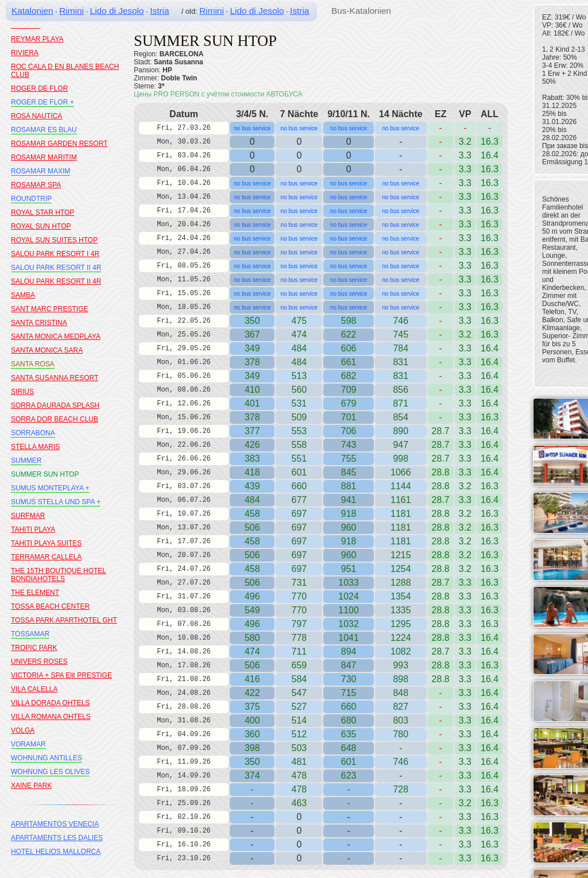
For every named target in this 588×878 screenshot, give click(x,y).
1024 (349, 596)
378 (252, 362)
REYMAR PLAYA (37, 39)
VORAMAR (28, 744)
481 (299, 762)
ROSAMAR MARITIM (44, 157)
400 (252, 720)
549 (252, 610)
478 (299, 789)
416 (252, 679)
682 (349, 376)
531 (299, 403)
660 (299, 486)
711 (299, 651)
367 (252, 334)
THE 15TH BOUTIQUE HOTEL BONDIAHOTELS (59, 575)
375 (252, 707)
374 (252, 775)
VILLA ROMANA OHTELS (51, 717)
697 (299, 514)
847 (349, 665)
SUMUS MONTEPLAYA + (50, 488)
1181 (401, 514)
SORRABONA (33, 433)
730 (349, 679)
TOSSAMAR (30, 634)
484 (299, 348)
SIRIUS (22, 392)
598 (349, 321)
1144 (401, 486)
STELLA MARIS (35, 447)
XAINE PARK (31, 786)
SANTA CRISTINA (39, 323)
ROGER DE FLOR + (42, 102)
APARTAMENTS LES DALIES (57, 838)
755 (349, 459)
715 (349, 693)
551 (299, 459)
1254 (401, 569)
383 (252, 459)
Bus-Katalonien (361, 11)
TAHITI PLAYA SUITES (46, 543)
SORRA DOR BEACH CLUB (55, 419)
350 (252, 321)
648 (349, 748)
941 (349, 500)
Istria (159, 11)
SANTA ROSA (33, 364)
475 (299, 321)
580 (252, 638)
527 (299, 707)
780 (401, 734)
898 (401, 679)
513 (299, 376)
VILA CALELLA (34, 689)
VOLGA (23, 730)
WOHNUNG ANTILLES (47, 758)
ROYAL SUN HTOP (41, 226)
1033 (349, 583)
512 (299, 734)
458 (252, 514)
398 (252, 748)
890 (401, 431)
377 (252, 431)
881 (349, 486)
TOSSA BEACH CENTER (50, 606)
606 (349, 348)
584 (299, 679)
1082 (401, 651)
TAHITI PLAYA (33, 529)
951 (349, 569)
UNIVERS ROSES (39, 662)
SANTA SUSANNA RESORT (55, 378)
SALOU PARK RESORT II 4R (56, 268)
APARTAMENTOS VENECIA (55, 824)
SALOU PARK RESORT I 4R (55, 254)
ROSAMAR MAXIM (40, 171)
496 (252, 596)
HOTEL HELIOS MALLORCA (56, 852)
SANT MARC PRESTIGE (49, 309)
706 (349, 431)
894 (349, 651)
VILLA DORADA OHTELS (50, 703)
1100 (349, 610)
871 (401, 403)
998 (401, 459)
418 (252, 472)
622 (349, 334)
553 (299, 431)
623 (349, 775)
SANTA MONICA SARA (47, 350)
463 (299, 803)
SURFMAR (28, 516)
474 (252, 651)
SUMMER (26, 461)
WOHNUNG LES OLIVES (50, 772)
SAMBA (23, 295)
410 (252, 390)
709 (349, 390)
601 (349, 762)
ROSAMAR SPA (36, 185)
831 (401, 376)
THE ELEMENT (35, 593)
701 (349, 417)
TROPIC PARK (34, 648)
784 (401, 348)
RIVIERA (25, 53)
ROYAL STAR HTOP (42, 212)
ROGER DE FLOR (39, 88)
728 (401, 789)
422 (252, 693)
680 (349, 720)
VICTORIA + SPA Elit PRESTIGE (61, 675)
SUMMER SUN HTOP (45, 474)
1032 (349, 624)
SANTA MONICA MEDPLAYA (56, 336)
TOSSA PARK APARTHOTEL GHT (64, 620)
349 (252, 348)
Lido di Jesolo (117, 11)
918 (349, 514)
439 (252, 486)
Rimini (71, 11)
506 (252, 527)
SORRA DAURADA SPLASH (55, 405)
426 (252, 445)
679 (349, 403)
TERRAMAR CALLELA (46, 557)
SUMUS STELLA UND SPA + (56, 502)
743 (349, 445)
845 (349, 472)
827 (401, 707)
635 (349, 734)
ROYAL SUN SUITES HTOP (54, 240)
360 (252, 734)
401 (252, 403)
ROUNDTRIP (31, 199)
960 (349, 527)
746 (401, 321)
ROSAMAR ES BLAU (44, 130)
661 (349, 362)
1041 (349, 638)
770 (299, 596)
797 (299, 624)
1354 (401, 596)
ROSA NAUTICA (36, 116)
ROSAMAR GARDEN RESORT (59, 144)
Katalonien (32, 11)
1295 (401, 624)
